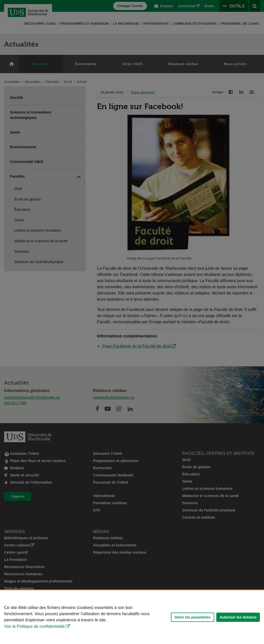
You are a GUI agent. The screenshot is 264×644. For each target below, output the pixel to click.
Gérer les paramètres (193, 617)
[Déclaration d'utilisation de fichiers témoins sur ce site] (132, 617)
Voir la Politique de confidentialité (34, 626)
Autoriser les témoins (238, 617)
